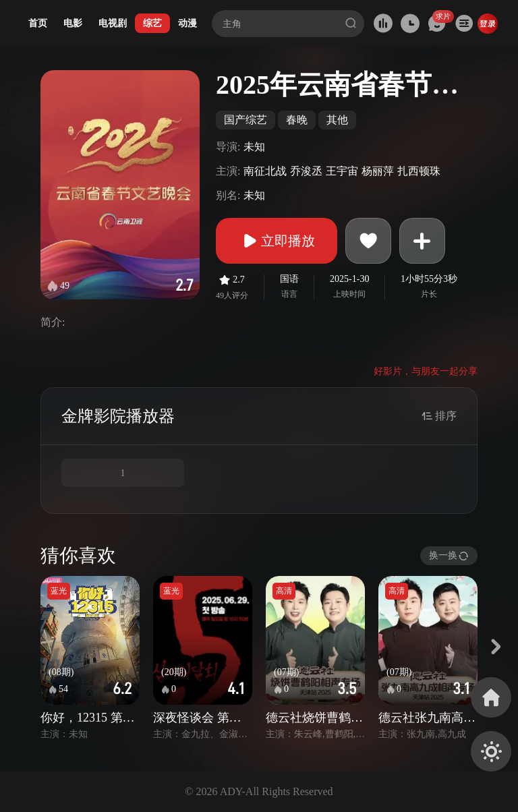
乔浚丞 (306, 171)
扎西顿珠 (419, 171)
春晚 (297, 120)
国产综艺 (246, 120)
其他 (337, 120)
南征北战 (265, 171)
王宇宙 (342, 171)
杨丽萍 (378, 171)
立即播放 (277, 241)
